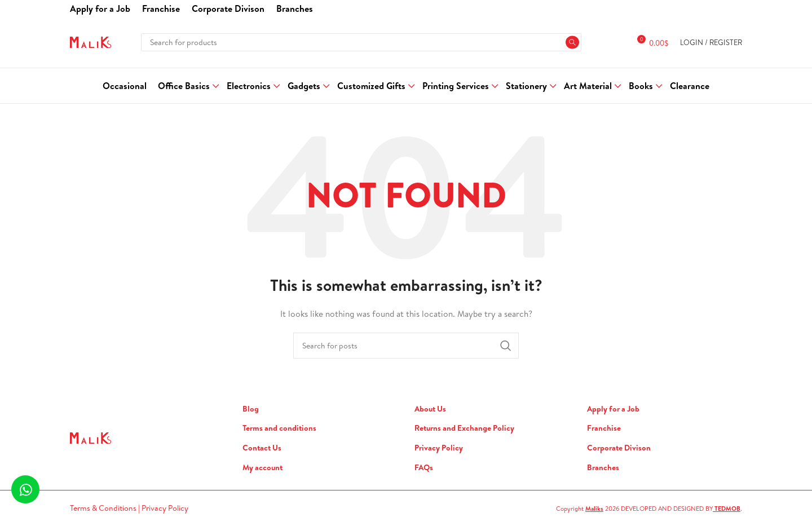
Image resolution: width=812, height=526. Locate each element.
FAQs (424, 468)
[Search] (361, 42)
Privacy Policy (439, 448)
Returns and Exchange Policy (464, 428)
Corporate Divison (619, 448)
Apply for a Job (613, 409)
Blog (251, 409)
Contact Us (262, 448)
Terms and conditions (279, 428)
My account (262, 468)
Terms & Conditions (104, 508)
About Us (430, 409)
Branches (603, 468)
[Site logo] (91, 41)
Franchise (604, 428)
